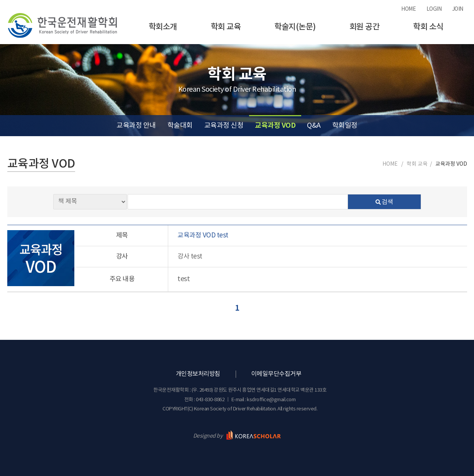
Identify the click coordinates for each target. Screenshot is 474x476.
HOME (408, 9)
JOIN (458, 9)
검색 (384, 202)
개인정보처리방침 (198, 374)
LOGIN (434, 9)
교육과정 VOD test (203, 236)
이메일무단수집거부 (276, 374)
